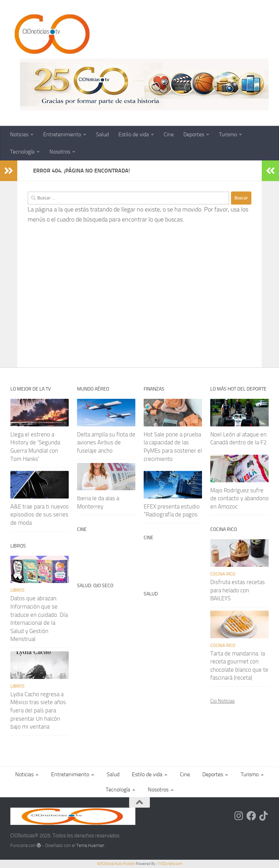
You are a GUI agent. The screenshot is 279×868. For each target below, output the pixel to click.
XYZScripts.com (170, 864)
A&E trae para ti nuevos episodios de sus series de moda (40, 515)
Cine (169, 134)
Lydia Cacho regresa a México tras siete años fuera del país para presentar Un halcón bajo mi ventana (38, 711)
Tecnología (22, 152)
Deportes (194, 134)
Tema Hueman (90, 845)
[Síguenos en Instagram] (239, 816)
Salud (102, 134)
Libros (17, 590)
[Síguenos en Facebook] (251, 816)
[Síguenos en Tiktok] (264, 816)
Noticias (19, 134)
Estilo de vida (134, 134)
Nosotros (60, 152)
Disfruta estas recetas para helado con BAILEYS (238, 590)
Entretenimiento (62, 134)
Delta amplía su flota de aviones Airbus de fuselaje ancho (106, 442)
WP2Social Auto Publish (116, 864)
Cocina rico (223, 574)
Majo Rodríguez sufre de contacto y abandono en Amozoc (239, 498)
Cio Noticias (223, 701)
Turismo (228, 134)
